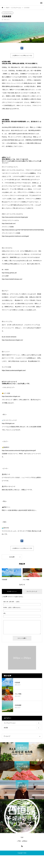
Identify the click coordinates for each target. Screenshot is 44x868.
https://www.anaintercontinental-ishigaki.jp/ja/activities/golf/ (19, 451)
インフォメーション (8, 13)
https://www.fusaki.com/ (9, 224)
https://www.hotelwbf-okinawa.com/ (12, 279)
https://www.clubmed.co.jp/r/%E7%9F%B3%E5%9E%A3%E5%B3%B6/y (23, 230)
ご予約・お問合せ (22, 841)
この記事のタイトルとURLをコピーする (22, 56)
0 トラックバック (32, 591)
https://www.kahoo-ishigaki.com (11, 396)
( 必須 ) (11, 602)
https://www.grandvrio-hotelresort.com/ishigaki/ (15, 236)
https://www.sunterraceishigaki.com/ (14, 370)
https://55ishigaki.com (8, 423)
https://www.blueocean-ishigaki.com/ (12, 340)
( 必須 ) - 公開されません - (12, 608)
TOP (22, 837)
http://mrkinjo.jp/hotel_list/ (9, 273)
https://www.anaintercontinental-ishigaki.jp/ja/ (15, 217)
